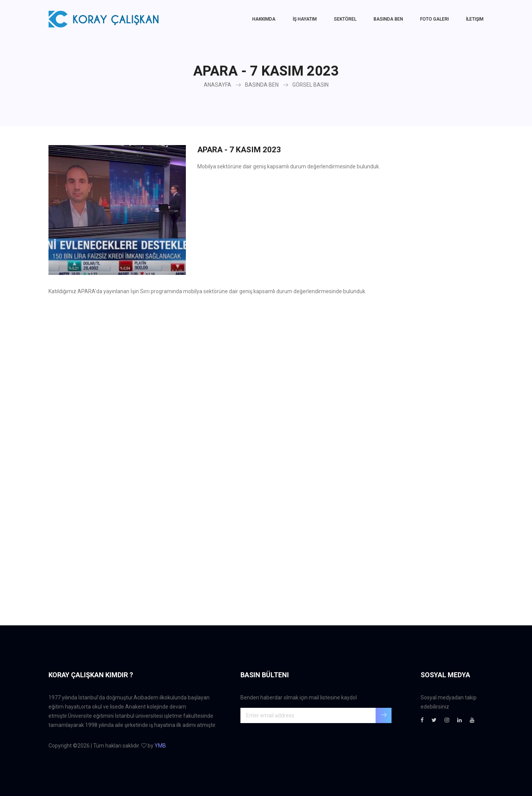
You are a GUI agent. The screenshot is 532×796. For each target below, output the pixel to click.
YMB (160, 746)
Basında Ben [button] (388, 19)
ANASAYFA (218, 85)
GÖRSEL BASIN (310, 85)
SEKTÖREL (345, 19)
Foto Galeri (434, 19)
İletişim (475, 19)
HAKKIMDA (264, 19)
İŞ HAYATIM (305, 19)
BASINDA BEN (262, 85)
